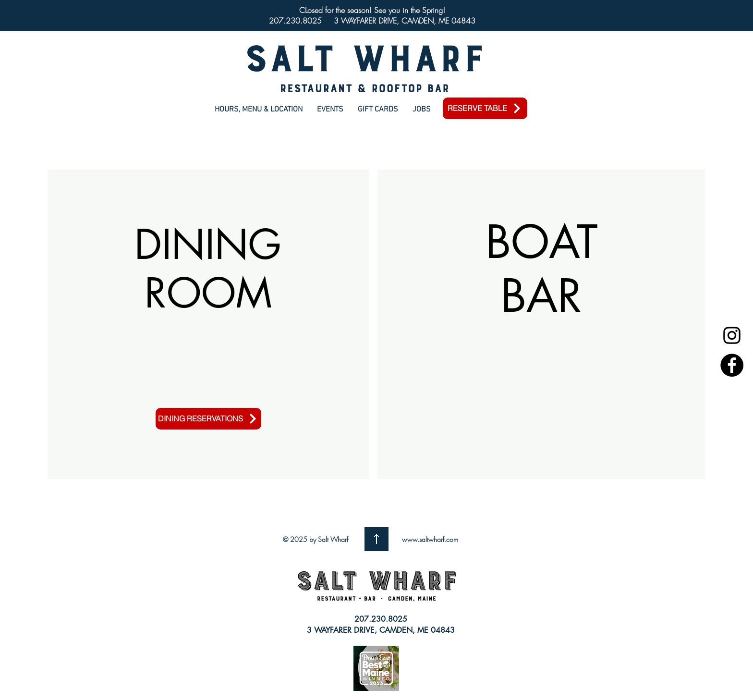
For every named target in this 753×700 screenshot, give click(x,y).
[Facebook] (732, 365)
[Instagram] (732, 335)
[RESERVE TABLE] (485, 108)
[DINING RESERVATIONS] (208, 419)
